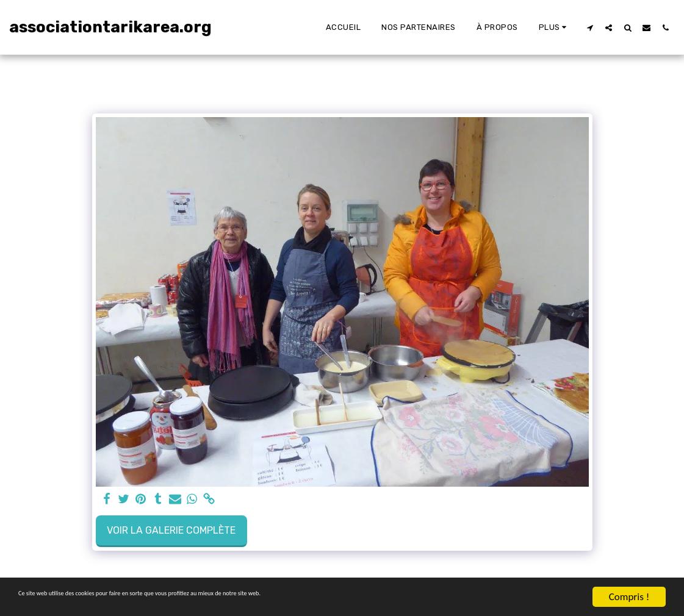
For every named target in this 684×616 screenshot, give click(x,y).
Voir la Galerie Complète (171, 530)
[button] (590, 27)
